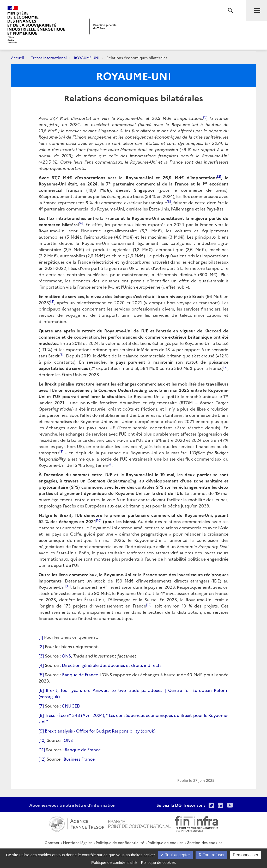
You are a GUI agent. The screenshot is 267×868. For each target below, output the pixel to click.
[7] (41, 706)
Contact (52, 842)
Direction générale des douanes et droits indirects (112, 665)
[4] (41, 665)
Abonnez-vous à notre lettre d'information (72, 805)
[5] (41, 674)
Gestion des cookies (204, 842)
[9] (41, 731)
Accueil (17, 58)
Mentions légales (78, 842)
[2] (41, 646)
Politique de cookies (165, 842)
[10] (42, 740)
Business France (79, 759)
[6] (41, 690)
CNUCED (71, 706)
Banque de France (80, 674)
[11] (42, 749)
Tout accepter (175, 855)
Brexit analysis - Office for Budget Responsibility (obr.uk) (100, 731)
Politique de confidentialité (120, 842)
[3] (41, 656)
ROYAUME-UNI (87, 58)
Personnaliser (246, 855)
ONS (66, 656)
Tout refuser (211, 855)
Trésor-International (49, 58)
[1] (41, 637)
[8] (41, 715)
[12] (42, 759)
